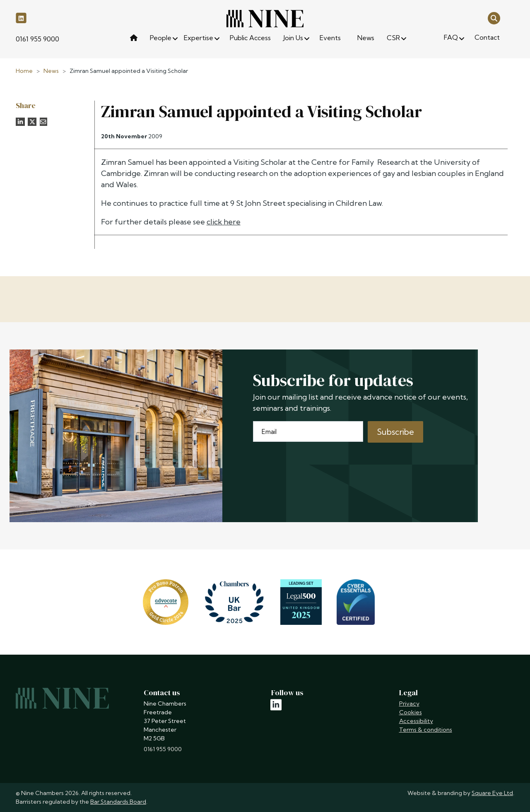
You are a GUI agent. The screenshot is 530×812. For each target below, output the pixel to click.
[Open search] (494, 18)
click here (224, 222)
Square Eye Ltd (492, 793)
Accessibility (416, 721)
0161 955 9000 (37, 39)
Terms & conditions (426, 730)
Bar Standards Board (118, 802)
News (51, 71)
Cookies (411, 712)
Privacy (409, 704)
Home (24, 71)
